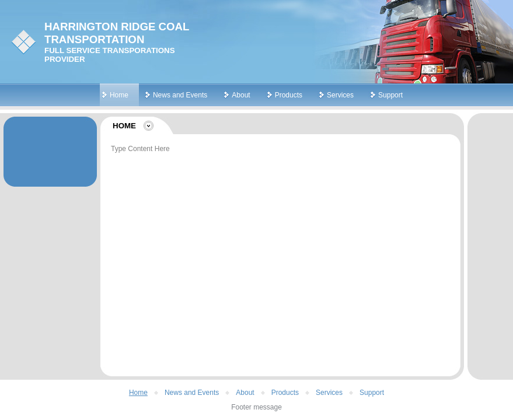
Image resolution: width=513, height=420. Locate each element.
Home (119, 95)
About (241, 95)
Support (390, 95)
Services (340, 95)
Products (289, 95)
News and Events (180, 95)
